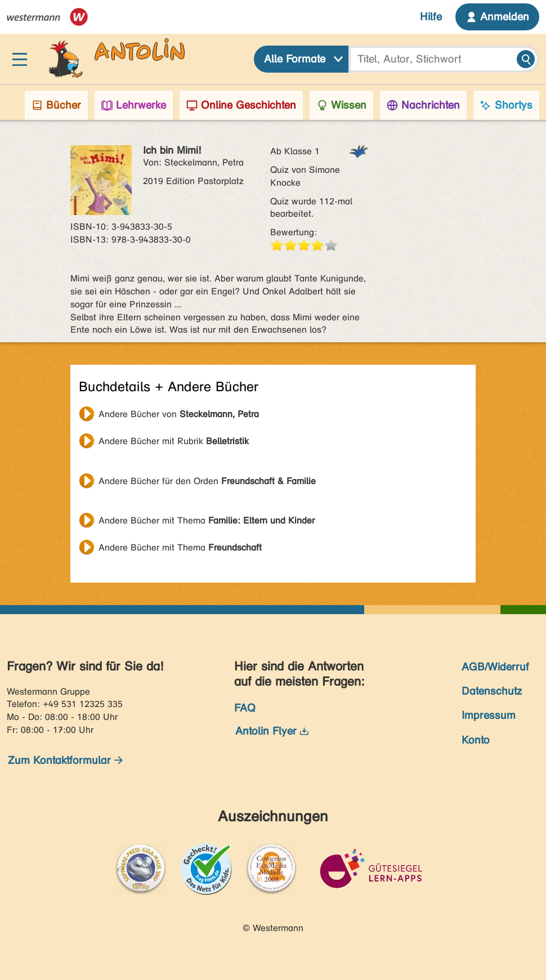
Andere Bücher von (179, 414)
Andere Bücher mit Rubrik (174, 441)
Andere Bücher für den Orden (207, 481)
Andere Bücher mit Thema (207, 520)
